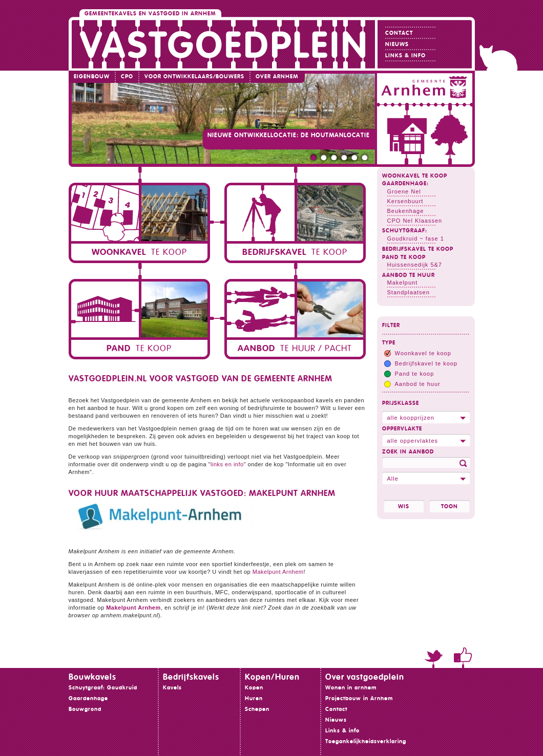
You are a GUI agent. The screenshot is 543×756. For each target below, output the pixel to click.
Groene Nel (404, 191)
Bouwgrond (85, 709)
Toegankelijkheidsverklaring (366, 741)
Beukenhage (406, 211)
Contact (399, 33)
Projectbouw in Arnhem (359, 698)
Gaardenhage (88, 698)
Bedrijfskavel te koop (418, 249)
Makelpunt (403, 283)
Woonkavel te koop (415, 176)
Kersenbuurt (405, 201)
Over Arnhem (277, 77)
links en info (227, 464)
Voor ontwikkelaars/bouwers (194, 77)
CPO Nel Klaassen (415, 221)
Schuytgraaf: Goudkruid (103, 688)
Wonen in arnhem (351, 688)
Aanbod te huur (409, 275)
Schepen (257, 709)
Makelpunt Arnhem (278, 572)
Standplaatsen (409, 292)
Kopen (254, 688)
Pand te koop (404, 257)
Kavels (172, 688)
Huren (254, 698)
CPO (127, 77)
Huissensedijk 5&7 (415, 265)
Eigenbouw (92, 77)
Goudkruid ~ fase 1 (416, 239)
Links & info (405, 56)
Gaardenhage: (405, 183)
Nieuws (397, 44)
